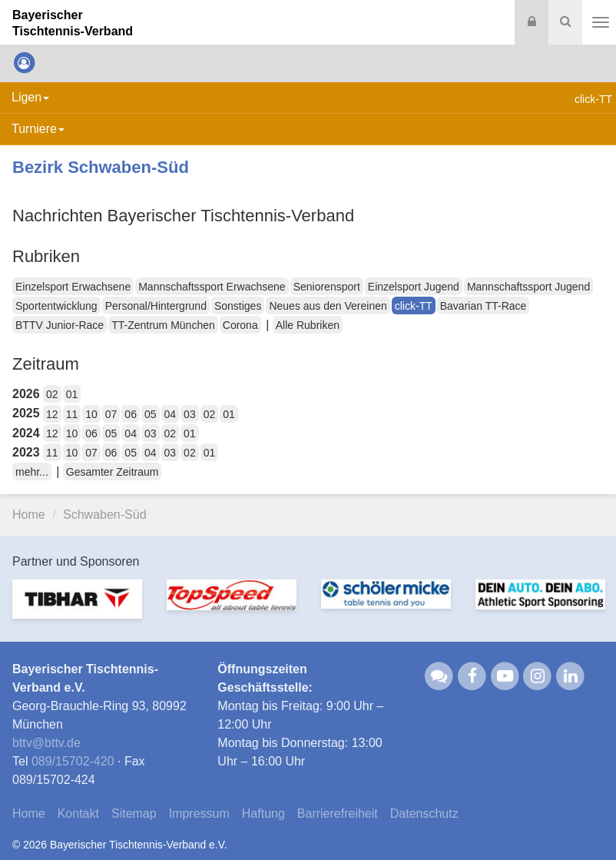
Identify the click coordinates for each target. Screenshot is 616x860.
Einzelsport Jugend (414, 287)
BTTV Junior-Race (60, 325)
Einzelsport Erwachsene (73, 287)
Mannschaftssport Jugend (528, 287)
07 (111, 414)
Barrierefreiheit (338, 814)
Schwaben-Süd (105, 515)
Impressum (199, 814)
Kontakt (78, 814)
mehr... (32, 472)
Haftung (263, 814)
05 (151, 414)
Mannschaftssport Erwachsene (212, 287)
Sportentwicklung (56, 306)
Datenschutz (424, 814)
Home (29, 515)
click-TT (414, 306)
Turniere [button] (38, 129)
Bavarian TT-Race (484, 306)
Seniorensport (327, 287)
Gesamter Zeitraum (113, 472)
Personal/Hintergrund (156, 306)
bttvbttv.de (46, 743)
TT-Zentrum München (163, 325)
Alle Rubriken (308, 325)
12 (52, 414)
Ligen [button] (30, 97)
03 (190, 414)
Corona (240, 325)
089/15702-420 (73, 761)
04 (171, 414)
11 (72, 414)
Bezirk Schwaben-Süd (101, 167)
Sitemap (134, 814)
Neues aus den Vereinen (328, 306)
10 (91, 414)
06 (131, 414)
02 (52, 394)
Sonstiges (238, 306)
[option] (77, 608)
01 (72, 394)
